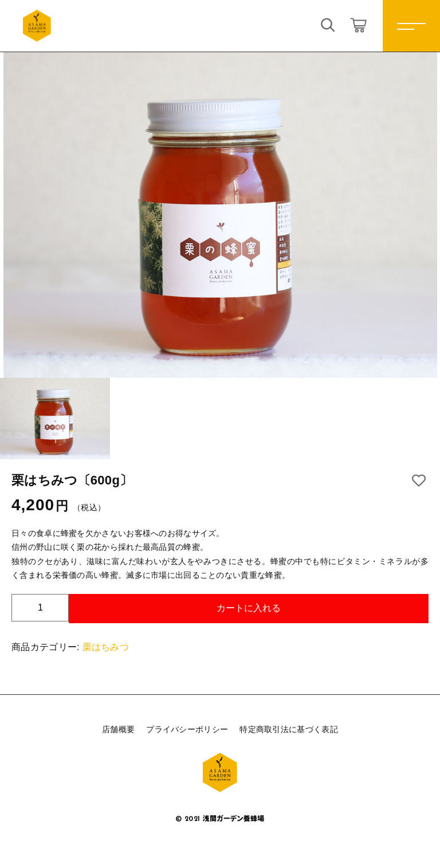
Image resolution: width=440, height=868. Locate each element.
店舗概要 (118, 729)
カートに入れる (249, 608)
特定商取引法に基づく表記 (289, 729)
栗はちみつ (106, 647)
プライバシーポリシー (187, 729)
